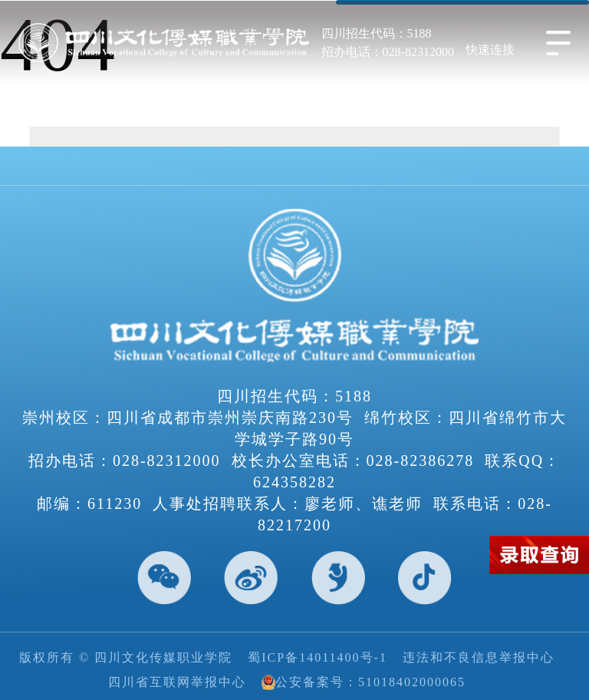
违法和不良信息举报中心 (479, 657)
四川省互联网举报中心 (177, 682)
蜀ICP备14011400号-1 (318, 657)
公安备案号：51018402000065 (364, 682)
